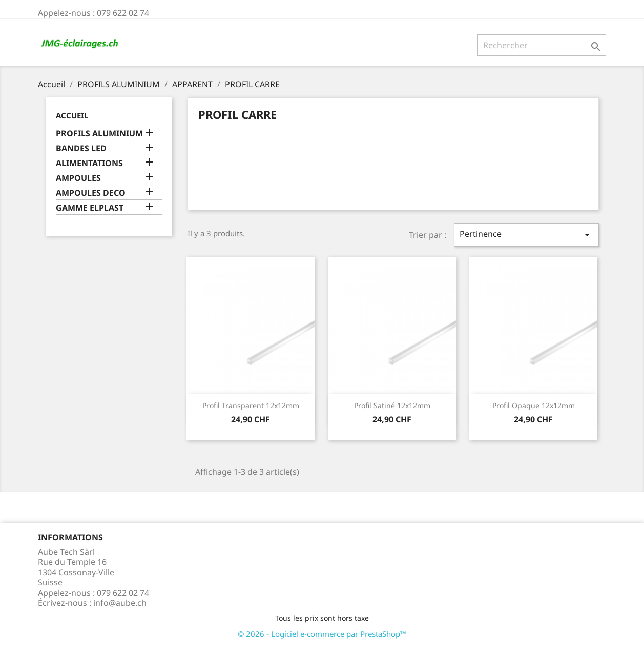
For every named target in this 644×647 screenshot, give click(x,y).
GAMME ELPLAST (90, 208)
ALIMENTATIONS (89, 163)
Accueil (72, 115)
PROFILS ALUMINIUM (99, 134)
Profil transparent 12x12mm (251, 405)
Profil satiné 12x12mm (392, 405)
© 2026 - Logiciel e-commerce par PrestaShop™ (322, 634)
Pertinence (526, 235)
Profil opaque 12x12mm (534, 405)
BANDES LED (81, 148)
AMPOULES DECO (91, 193)
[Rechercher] (542, 45)
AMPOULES (78, 178)
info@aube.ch (120, 603)
